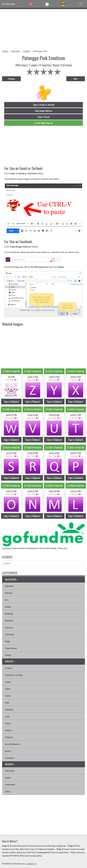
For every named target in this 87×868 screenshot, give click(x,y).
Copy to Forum (44, 117)
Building (9, 614)
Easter (8, 778)
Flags (7, 641)
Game (8, 696)
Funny (8, 689)
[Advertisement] (43, 28)
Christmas (10, 771)
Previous (11, 79)
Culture (27, 51)
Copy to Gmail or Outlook (44, 105)
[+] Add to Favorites (11, 371)
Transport (10, 758)
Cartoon (9, 627)
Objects (9, 737)
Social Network (12, 744)
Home (5, 51)
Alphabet (9, 586)
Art (6, 600)
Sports (8, 751)
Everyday (16, 51)
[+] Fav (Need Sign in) (44, 123)
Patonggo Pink (40, 51)
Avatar (8, 607)
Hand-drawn (11, 648)
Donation (7, 548)
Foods (8, 682)
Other (8, 791)
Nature (8, 730)
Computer (10, 634)
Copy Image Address (44, 111)
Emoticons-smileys (14, 675)
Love (7, 716)
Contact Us (31, 864)
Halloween (10, 784)
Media (8, 655)
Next (76, 79)
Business (9, 621)
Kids (7, 703)
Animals (9, 593)
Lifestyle (9, 709)
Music (8, 723)
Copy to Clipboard (11, 402)
